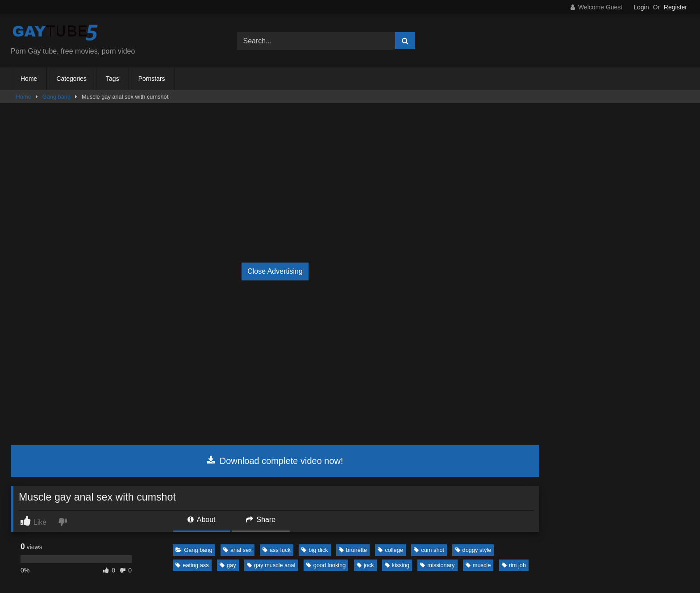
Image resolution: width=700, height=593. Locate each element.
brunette (353, 550)
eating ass (192, 565)
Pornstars (152, 79)
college (390, 550)
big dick (315, 550)
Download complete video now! (275, 461)
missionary (437, 565)
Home (29, 79)
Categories (71, 79)
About (201, 520)
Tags (112, 79)
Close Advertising (275, 271)
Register (675, 7)
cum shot (429, 550)
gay (228, 565)
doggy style (473, 550)
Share (261, 520)
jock (365, 565)
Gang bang (56, 97)
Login (641, 7)
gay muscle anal (271, 565)
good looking (326, 565)
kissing (397, 565)
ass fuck (277, 550)
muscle (478, 565)
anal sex (237, 550)
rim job (514, 565)
